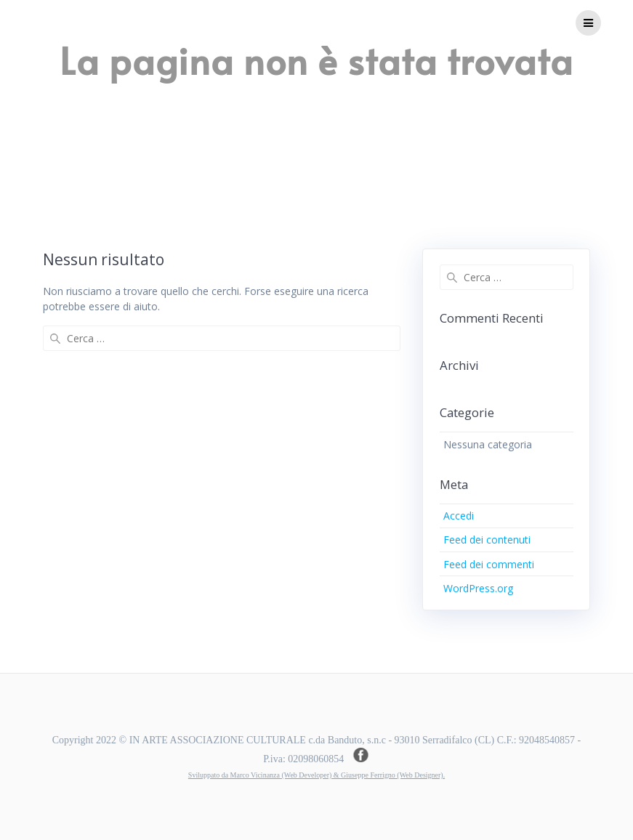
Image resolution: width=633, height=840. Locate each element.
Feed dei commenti (489, 564)
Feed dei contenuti (487, 540)
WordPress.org (478, 588)
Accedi (459, 516)
